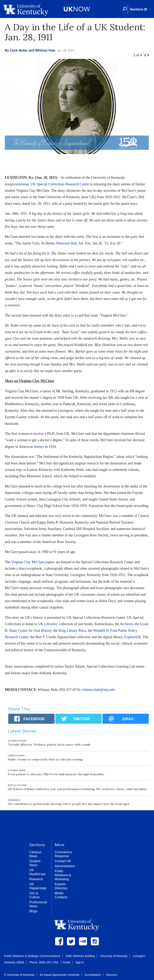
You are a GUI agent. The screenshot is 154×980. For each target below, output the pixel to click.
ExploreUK (133, 637)
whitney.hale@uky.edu (98, 690)
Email (67, 962)
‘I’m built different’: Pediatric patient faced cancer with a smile (49, 745)
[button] (138, 9)
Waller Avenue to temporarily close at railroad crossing (45, 759)
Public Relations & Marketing (63, 875)
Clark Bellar (19, 50)
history (39, 447)
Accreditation (93, 975)
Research (36, 879)
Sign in (80, 962)
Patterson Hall (66, 243)
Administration (65, 866)
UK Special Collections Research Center (60, 184)
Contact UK (63, 861)
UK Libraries (48, 624)
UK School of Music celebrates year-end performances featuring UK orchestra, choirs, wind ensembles (77, 789)
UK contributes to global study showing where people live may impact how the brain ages (69, 804)
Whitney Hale (45, 50)
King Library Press (72, 631)
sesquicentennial (17, 184)
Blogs (33, 911)
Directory (111, 975)
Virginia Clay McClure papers (33, 562)
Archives (126, 624)
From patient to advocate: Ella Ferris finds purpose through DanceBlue (56, 774)
